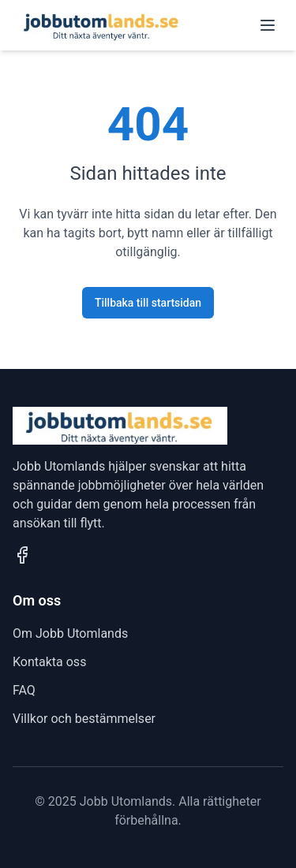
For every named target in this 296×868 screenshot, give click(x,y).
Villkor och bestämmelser (84, 719)
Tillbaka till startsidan (148, 303)
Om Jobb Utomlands (70, 633)
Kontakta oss (49, 662)
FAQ (24, 690)
